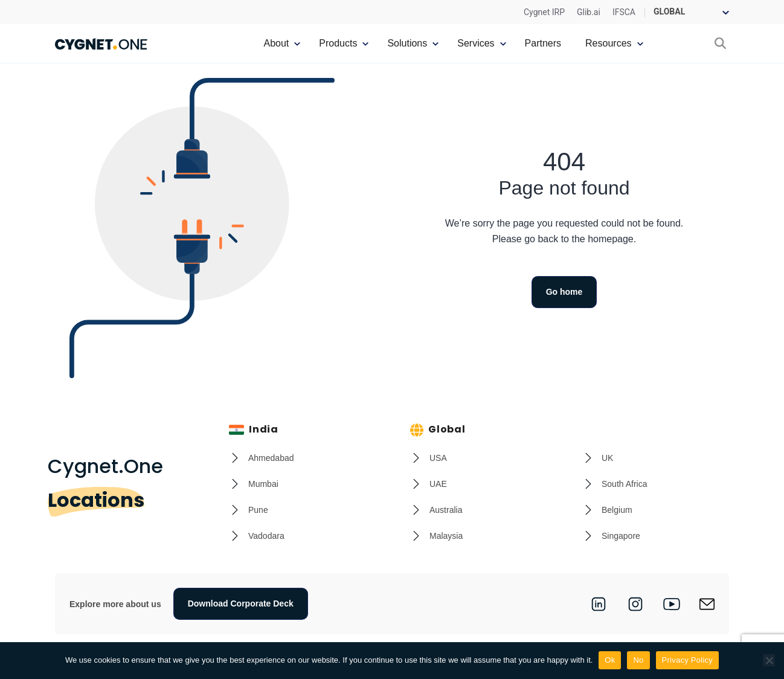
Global (438, 430)
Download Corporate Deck (241, 603)
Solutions (407, 43)
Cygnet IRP (544, 12)
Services (476, 43)
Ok (610, 660)
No (638, 660)
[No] (769, 660)
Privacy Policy (687, 660)
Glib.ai (589, 12)
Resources (608, 43)
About (276, 43)
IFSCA (624, 12)
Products (338, 43)
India (254, 430)
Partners (543, 43)
